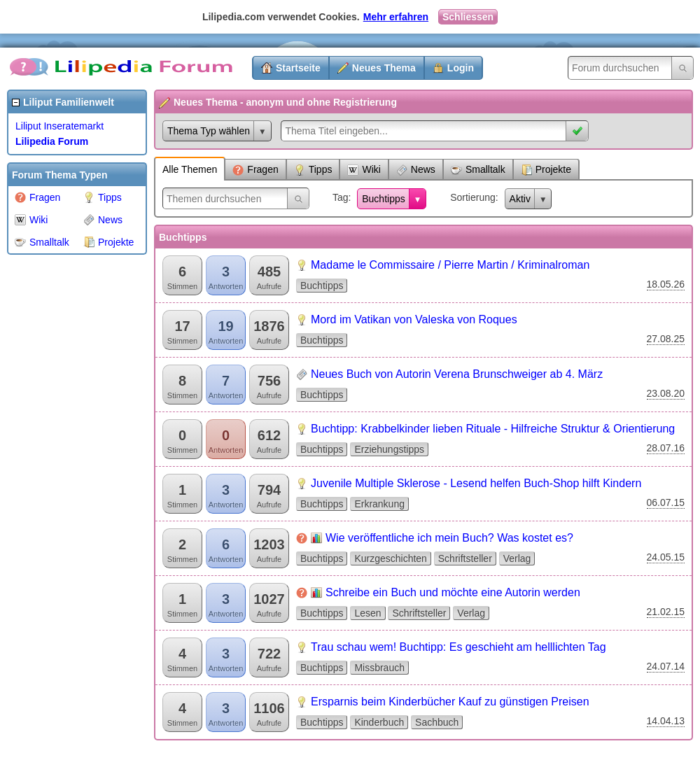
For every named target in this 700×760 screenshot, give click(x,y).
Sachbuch (437, 722)
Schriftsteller (465, 558)
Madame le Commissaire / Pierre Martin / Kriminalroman (450, 265)
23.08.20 (666, 393)
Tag (341, 197)
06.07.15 (666, 502)
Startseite (298, 68)
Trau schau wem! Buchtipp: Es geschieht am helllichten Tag (458, 647)
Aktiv (520, 199)
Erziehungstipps (389, 449)
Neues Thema (384, 68)
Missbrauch (379, 668)
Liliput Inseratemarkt (59, 126)
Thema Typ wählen (209, 131)
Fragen (37, 197)
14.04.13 (666, 721)
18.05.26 (666, 284)
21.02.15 (666, 612)
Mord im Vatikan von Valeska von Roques (414, 319)
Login (461, 68)
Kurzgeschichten (391, 558)
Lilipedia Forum (52, 141)
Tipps (103, 197)
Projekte (108, 242)
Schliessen (468, 17)
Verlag (517, 558)
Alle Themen (190, 169)
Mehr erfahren (396, 17)
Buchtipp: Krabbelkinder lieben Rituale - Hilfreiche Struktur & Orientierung (493, 429)
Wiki (31, 220)
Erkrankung (379, 504)
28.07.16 (666, 448)
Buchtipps (383, 199)
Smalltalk (42, 242)
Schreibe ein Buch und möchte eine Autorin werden (453, 592)
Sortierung (473, 197)
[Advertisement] (63, 472)
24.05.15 (666, 557)
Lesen (367, 613)
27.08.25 (666, 339)
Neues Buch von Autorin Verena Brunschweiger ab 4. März (457, 374)
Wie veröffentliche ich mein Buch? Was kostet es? (449, 538)
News (103, 220)
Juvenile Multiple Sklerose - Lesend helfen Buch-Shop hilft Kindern (476, 483)
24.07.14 (666, 666)
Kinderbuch (379, 722)
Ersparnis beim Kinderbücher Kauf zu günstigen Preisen (450, 702)
